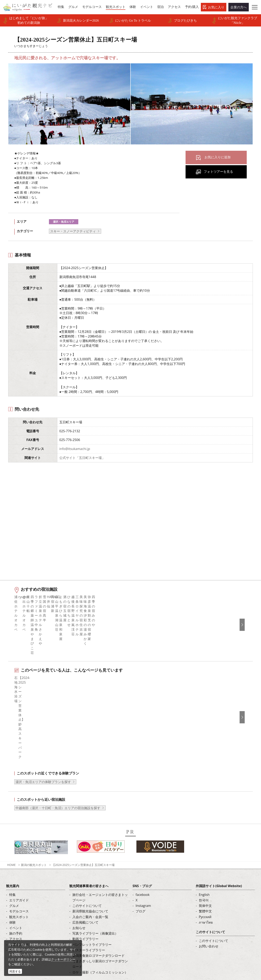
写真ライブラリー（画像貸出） (95, 877)
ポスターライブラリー (89, 893)
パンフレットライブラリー (92, 888)
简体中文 (205, 849)
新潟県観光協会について (90, 854)
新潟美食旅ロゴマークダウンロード (98, 899)
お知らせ (16, 893)
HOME (11, 808)
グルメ (14, 849)
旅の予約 (16, 877)
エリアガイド (19, 843)
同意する (15, 971)
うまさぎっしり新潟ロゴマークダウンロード (100, 907)
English (204, 838)
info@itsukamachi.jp (75, 449)
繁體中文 (205, 854)
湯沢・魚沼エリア (64, 222)
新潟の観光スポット (34, 808)
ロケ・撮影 (141, 952)
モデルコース (19, 854)
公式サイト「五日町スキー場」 (82, 458)
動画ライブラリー (85, 882)
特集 (12, 838)
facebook (143, 838)
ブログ (140, 854)
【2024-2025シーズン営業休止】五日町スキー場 (83, 808)
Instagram (143, 849)
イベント (16, 871)
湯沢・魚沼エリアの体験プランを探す (43, 725)
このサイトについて (87, 849)
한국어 (204, 843)
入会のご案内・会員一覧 (90, 860)
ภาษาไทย (206, 865)
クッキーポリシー (63, 959)
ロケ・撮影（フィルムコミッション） (100, 915)
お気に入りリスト (22, 888)
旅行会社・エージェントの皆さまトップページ (100, 840)
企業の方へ (239, 7)
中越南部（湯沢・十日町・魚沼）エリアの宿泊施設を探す (58, 751)
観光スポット (19, 860)
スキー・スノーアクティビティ (73, 231)
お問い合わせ (209, 889)
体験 (12, 865)
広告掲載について (85, 865)
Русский (205, 860)
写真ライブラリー (146, 941)
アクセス (16, 882)
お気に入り (216, 7)
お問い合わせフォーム (217, 952)
